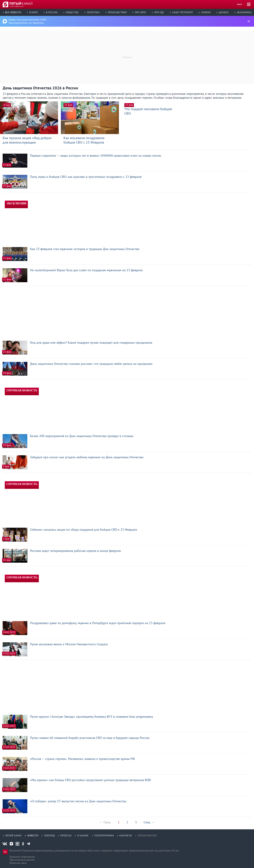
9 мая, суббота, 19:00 (17, 6)
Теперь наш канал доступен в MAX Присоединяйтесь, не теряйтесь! (27, 21)
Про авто (140, 12)
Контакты (126, 836)
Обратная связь (18, 863)
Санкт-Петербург (183, 12)
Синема (206, 12)
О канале (83, 836)
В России (52, 12)
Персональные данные (22, 860)
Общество (72, 12)
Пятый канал (13, 836)
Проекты (66, 836)
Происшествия (117, 12)
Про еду (159, 12)
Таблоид (49, 836)
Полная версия (147, 836)
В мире (34, 12)
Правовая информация (22, 857)
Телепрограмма (104, 836)
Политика (93, 12)
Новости (33, 836)
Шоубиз (224, 12)
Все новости (13, 12)
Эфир (239, 4)
